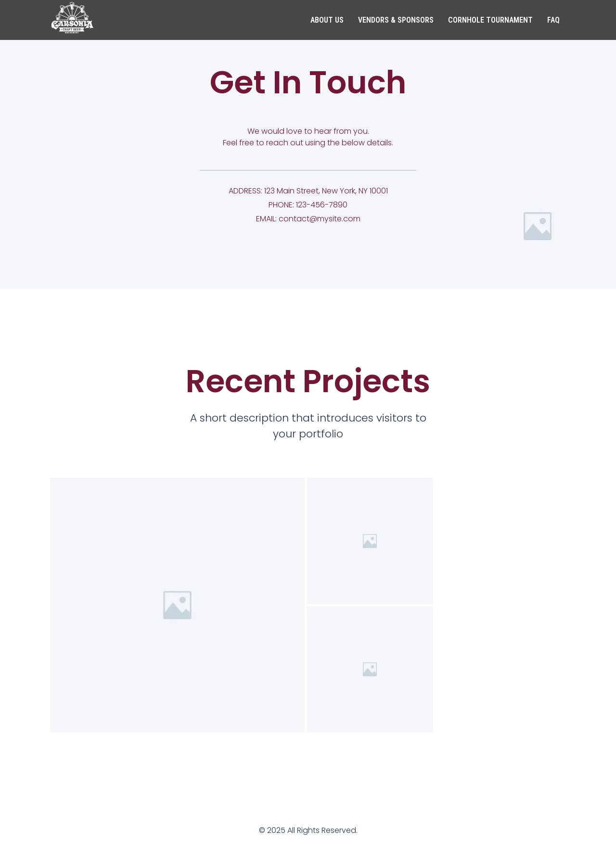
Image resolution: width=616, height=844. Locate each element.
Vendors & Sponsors (396, 20)
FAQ (553, 20)
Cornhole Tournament (490, 20)
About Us (327, 20)
